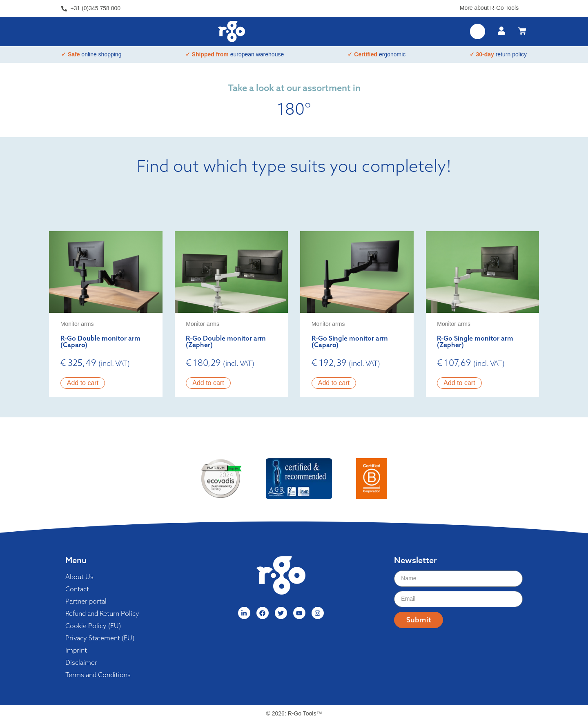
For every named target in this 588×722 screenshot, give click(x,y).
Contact (77, 589)
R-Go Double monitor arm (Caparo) (100, 341)
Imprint (76, 650)
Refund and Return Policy (102, 613)
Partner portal (86, 601)
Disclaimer (81, 662)
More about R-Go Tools (489, 8)
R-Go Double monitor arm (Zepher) (226, 341)
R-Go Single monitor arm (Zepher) (475, 341)
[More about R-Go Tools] (524, 6)
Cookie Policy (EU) (93, 626)
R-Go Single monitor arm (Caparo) (350, 341)
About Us (79, 577)
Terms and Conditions (98, 675)
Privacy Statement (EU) (100, 638)
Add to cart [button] (83, 383)
